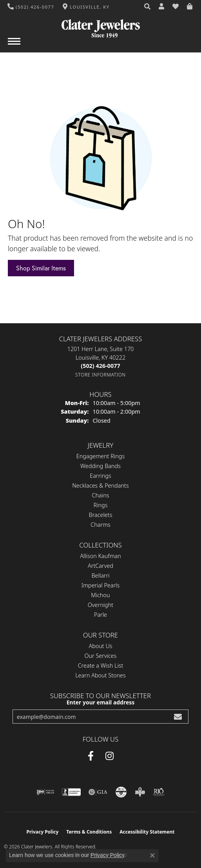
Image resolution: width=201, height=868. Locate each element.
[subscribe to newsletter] (178, 717)
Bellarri (100, 575)
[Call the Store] (100, 366)
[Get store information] (100, 375)
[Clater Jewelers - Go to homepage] (101, 26)
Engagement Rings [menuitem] (100, 456)
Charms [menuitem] (100, 525)
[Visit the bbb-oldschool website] (140, 792)
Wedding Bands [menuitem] (100, 466)
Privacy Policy (43, 832)
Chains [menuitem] (101, 495)
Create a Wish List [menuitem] (101, 665)
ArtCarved (100, 566)
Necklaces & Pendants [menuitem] (100, 485)
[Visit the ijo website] (45, 792)
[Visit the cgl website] (121, 792)
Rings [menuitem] (101, 505)
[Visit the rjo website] (159, 792)
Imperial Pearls (101, 585)
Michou (100, 595)
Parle (100, 615)
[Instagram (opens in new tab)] (110, 756)
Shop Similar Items (41, 268)
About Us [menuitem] (100, 646)
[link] (31, 7)
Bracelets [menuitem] (101, 515)
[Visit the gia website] (98, 792)
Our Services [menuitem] (100, 656)
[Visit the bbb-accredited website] (71, 792)
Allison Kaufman (100, 556)
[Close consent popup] (152, 855)
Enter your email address (101, 702)
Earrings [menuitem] (100, 476)
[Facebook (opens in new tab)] (91, 756)
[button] (148, 7)
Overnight (100, 605)
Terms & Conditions (89, 832)
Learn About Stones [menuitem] (100, 675)
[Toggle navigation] (14, 45)
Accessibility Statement (147, 832)
